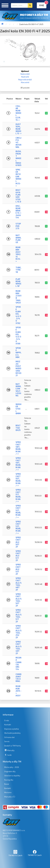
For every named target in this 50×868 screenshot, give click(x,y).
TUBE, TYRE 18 (18, 270)
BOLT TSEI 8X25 (18, 428)
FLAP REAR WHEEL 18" (18, 283)
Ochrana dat (9, 737)
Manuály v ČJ (10, 797)
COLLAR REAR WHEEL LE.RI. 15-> (18, 113)
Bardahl (8, 788)
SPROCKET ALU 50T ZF (18, 542)
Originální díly (10, 771)
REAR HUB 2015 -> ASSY (19, 691)
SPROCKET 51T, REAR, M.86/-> (18, 496)
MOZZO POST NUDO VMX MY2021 (18, 368)
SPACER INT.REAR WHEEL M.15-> (18, 178)
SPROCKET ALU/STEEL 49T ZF (19, 647)
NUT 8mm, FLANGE (18, 239)
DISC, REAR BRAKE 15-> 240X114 (18, 212)
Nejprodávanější (25, 80)
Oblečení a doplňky (12, 776)
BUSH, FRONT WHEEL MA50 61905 (18, 158)
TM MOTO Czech (15, 853)
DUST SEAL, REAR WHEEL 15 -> (19, 129)
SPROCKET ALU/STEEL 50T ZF (19, 600)
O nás (7, 720)
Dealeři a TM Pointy (13, 746)
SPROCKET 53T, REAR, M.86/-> (18, 527)
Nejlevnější (25, 74)
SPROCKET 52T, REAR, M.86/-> (18, 511)
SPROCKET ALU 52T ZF (18, 569)
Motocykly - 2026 (12, 767)
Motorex (8, 792)
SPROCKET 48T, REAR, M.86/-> (18, 448)
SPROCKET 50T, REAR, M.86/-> (18, 480)
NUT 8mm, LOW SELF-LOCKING (18, 390)
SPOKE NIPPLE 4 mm (18, 353)
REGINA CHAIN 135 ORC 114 (18, 663)
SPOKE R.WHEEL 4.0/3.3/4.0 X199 (18, 335)
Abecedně (25, 82)
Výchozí (25, 71)
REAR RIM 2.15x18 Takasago (19, 297)
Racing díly (9, 780)
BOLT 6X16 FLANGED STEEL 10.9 (18, 196)
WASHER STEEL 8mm (18, 409)
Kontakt (8, 725)
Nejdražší (25, 77)
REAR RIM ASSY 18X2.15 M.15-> (18, 254)
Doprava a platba (12, 729)
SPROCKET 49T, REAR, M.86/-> (18, 464)
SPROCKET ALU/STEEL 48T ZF (19, 584)
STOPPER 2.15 (18, 226)
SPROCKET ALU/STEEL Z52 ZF (19, 632)
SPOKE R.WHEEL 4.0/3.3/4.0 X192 (18, 315)
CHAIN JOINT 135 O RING (18, 678)
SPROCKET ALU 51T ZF (18, 556)
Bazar (7, 784)
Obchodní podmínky (12, 733)
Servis (7, 741)
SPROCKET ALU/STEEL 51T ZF (19, 616)
